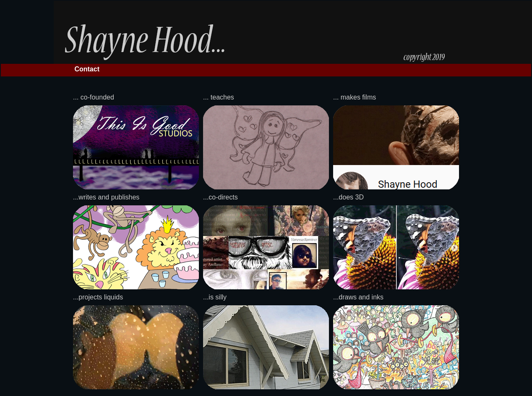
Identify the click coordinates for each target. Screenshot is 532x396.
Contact (87, 69)
